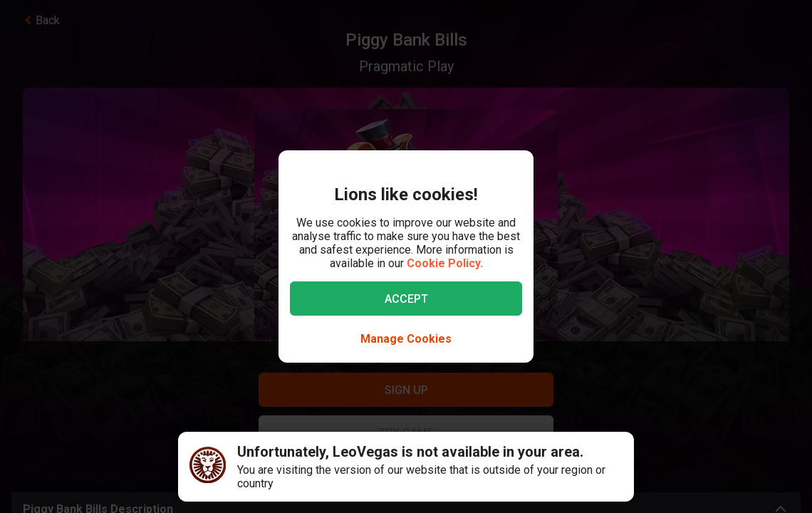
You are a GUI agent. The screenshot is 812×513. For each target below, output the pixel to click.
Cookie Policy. (445, 263)
